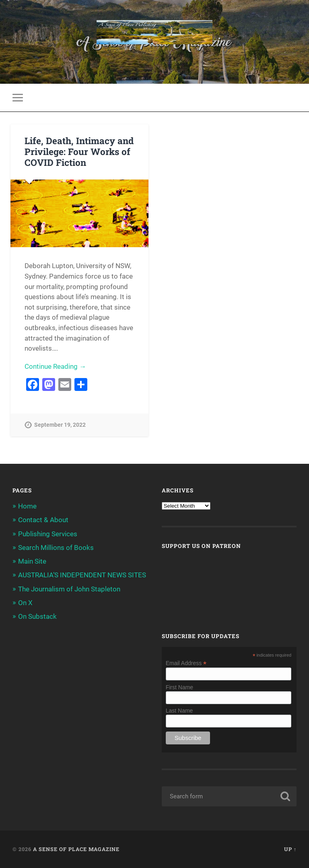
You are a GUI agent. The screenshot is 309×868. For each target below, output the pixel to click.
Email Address (186, 663)
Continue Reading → (55, 366)
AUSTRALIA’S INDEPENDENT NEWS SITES (82, 575)
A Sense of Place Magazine (76, 849)
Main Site (32, 561)
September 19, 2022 (60, 425)
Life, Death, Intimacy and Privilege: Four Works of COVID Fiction (79, 151)
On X (25, 603)
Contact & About (43, 520)
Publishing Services (48, 534)
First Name (179, 687)
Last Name (179, 711)
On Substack (37, 616)
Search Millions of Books (56, 548)
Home (27, 506)
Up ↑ (290, 849)
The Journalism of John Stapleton (69, 589)
